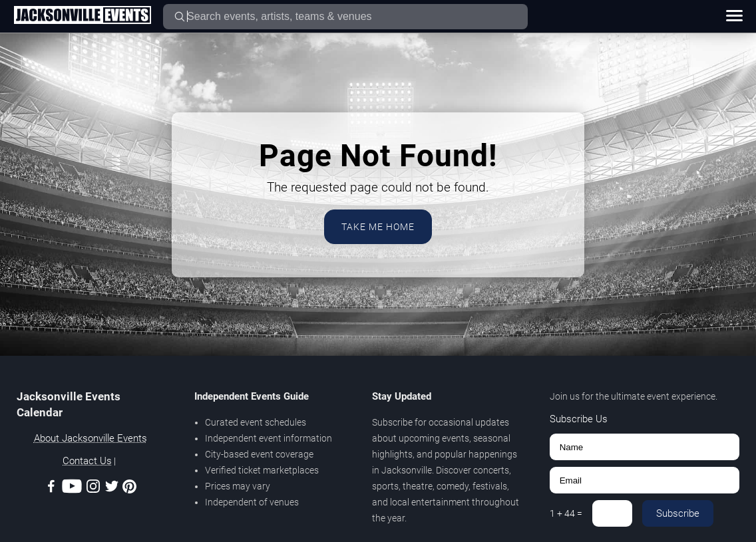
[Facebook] (51, 488)
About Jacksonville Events (91, 438)
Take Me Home (378, 227)
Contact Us (87, 461)
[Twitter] (112, 488)
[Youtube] (72, 488)
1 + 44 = (566, 513)
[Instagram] (93, 488)
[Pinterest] (129, 489)
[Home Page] (82, 16)
